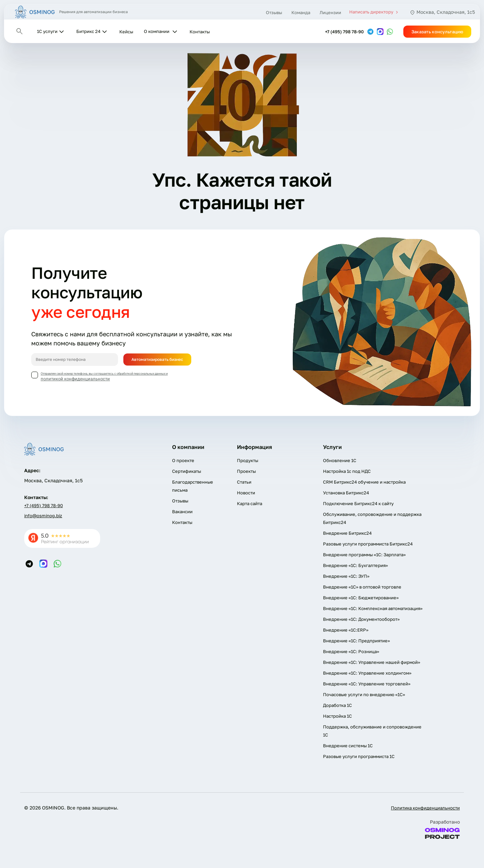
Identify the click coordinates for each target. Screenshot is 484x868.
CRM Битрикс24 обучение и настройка (364, 482)
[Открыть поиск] (19, 31)
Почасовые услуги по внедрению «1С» (364, 694)
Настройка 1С (337, 716)
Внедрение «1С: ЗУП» (346, 576)
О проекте (183, 460)
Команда (301, 12)
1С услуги (47, 31)
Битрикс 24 (88, 31)
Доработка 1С (337, 705)
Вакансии (182, 512)
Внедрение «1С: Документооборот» (361, 619)
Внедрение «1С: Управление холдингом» (367, 673)
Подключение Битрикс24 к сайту (358, 503)
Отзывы (274, 12)
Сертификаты (187, 471)
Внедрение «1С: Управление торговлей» (367, 684)
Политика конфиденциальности (425, 808)
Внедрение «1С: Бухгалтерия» (355, 565)
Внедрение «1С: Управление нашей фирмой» (372, 662)
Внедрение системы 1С (348, 746)
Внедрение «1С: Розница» (351, 651)
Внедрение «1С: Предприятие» (356, 641)
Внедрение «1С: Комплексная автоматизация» (373, 608)
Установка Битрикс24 (346, 493)
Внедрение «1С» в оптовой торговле (362, 587)
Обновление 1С (340, 460)
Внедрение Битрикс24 (347, 533)
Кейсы (126, 32)
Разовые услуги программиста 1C (359, 756)
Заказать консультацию (437, 32)
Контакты (200, 32)
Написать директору (374, 12)
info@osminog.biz (43, 516)
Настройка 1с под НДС (347, 471)
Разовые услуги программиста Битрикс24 (368, 544)
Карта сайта (250, 503)
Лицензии (330, 12)
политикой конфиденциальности (75, 379)
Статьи (244, 482)
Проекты (246, 471)
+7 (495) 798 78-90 (344, 32)
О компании (157, 31)
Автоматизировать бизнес (157, 359)
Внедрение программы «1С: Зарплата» (364, 555)
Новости (246, 493)
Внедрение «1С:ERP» (346, 630)
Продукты (248, 460)
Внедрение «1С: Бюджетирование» (361, 598)
